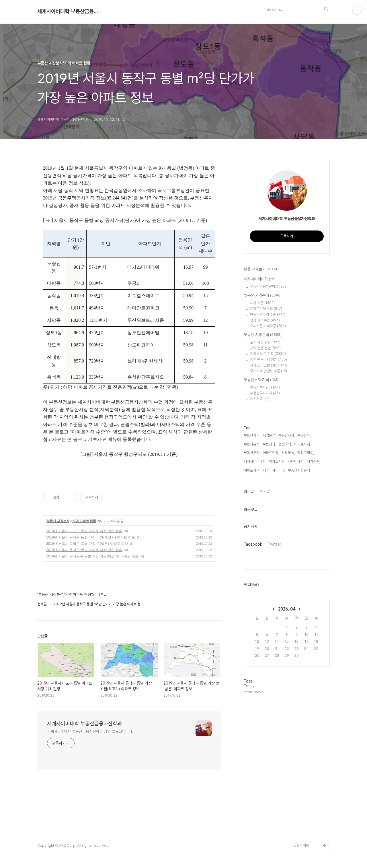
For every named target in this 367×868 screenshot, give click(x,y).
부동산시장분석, (299, 470)
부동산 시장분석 (58, 521)
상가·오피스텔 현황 (269, 365)
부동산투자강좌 (265, 387)
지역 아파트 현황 (84, 521)
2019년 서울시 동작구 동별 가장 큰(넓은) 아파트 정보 (87, 544)
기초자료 (260, 399)
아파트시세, (302, 444)
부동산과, (269, 444)
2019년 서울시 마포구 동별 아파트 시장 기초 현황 (84, 531)
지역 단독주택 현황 (269, 360)
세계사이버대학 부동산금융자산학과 (69, 11)
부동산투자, (252, 453)
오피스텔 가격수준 (268, 326)
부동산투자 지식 (261, 380)
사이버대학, (296, 461)
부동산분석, (252, 444)
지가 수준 (262, 303)
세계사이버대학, (255, 461)
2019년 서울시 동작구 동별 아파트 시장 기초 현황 (84, 550)
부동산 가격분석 (263, 296)
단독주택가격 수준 (268, 314)
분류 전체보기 (262, 270)
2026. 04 (287, 609)
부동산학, (304, 435)
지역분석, (269, 435)
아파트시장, (277, 461)
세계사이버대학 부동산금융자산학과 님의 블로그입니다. (90, 731)
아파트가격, (252, 470)
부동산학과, (252, 435)
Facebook (253, 544)
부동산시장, (287, 435)
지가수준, (314, 461)
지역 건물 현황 (265, 348)
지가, (266, 470)
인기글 (265, 491)
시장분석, (288, 453)
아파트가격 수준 (266, 309)
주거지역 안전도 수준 (269, 371)
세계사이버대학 (260, 279)
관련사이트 (301, 845)
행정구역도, (306, 453)
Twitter (275, 544)
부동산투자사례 (265, 393)
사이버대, (279, 470)
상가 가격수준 (265, 320)
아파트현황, (271, 453)
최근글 (249, 491)
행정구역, (285, 444)
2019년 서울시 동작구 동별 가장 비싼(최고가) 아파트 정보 (91, 537)
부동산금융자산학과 (268, 287)
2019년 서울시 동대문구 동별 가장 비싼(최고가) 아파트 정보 (92, 556)
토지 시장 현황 (265, 342)
